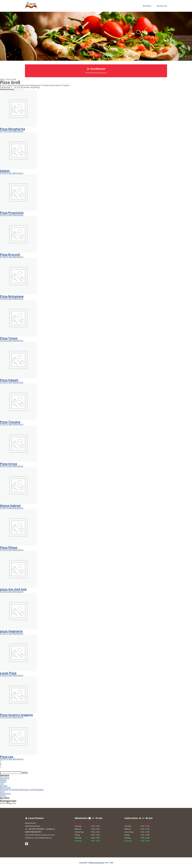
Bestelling (5, 778)
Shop (2, 792)
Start (2, 79)
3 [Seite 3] (1, 765)
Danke (3, 782)
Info (2, 784)
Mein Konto (5, 788)
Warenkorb (5, 793)
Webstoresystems (97, 863)
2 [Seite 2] (1, 763)
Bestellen (147, 6)
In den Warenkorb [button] (15, 131)
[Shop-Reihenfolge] (12, 89)
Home (3, 795)
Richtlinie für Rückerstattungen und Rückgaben (22, 790)
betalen (3, 780)
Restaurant (162, 6)
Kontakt (4, 786)
